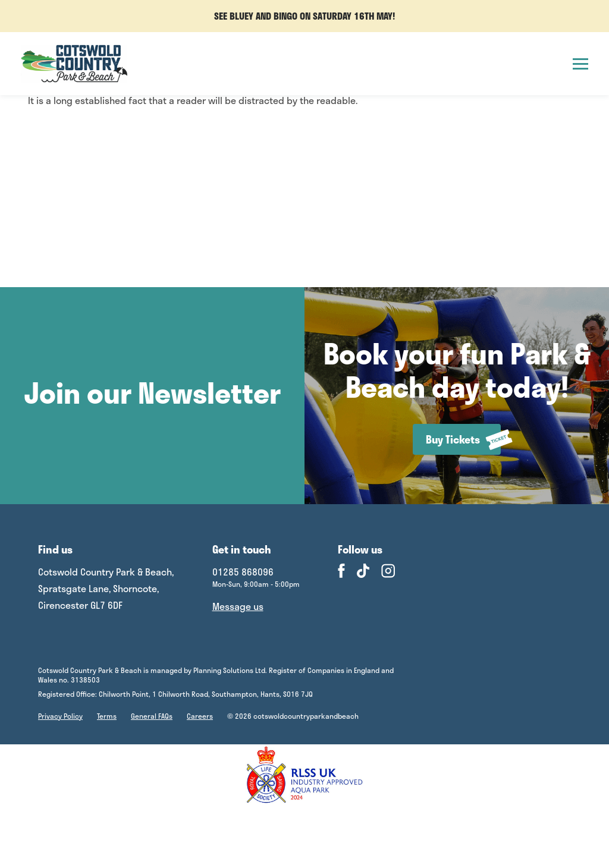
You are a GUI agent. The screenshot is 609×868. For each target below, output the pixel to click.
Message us (238, 606)
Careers (200, 716)
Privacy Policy (60, 716)
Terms (107, 716)
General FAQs (152, 716)
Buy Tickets (463, 440)
